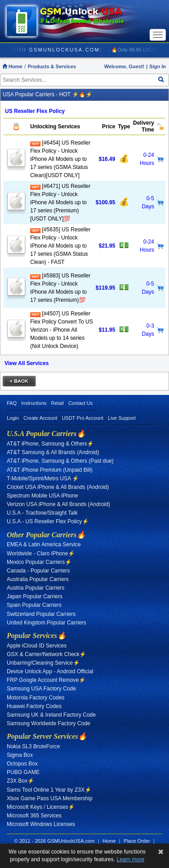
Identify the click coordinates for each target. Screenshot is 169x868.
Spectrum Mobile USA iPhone (42, 496)
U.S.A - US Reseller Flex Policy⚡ (48, 521)
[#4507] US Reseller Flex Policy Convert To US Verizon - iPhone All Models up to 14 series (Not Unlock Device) (62, 330)
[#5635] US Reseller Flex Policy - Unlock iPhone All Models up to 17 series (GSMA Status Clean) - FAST (60, 246)
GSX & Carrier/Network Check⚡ (46, 654)
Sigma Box (20, 755)
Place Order (137, 841)
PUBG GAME (23, 772)
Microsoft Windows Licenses (41, 824)
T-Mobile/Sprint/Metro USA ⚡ (43, 479)
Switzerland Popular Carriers (41, 614)
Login (13, 418)
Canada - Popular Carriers (38, 571)
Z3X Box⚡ (21, 781)
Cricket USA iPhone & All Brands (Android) (58, 487)
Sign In (158, 66)
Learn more (130, 859)
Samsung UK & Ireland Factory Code (51, 715)
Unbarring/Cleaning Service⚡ (43, 663)
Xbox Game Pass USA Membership (50, 798)
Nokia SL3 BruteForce (33, 746)
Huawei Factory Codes (34, 706)
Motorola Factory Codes (36, 698)
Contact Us (80, 403)
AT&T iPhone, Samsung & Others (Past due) (60, 461)
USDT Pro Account (82, 418)
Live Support (122, 418)
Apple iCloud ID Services (37, 646)
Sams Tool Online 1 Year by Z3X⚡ (49, 790)
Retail (57, 403)
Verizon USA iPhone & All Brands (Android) (58, 504)
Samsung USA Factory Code (41, 689)
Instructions (34, 403)
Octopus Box (22, 764)
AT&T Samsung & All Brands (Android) (53, 452)
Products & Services (52, 66)
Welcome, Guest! (124, 66)
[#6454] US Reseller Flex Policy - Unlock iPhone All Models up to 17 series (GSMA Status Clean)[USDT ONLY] (60, 159)
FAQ (12, 403)
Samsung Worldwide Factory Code (48, 723)
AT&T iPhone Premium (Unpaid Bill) (50, 470)
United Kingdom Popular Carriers (46, 623)
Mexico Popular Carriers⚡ (39, 562)
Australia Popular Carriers (38, 579)
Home (12, 66)
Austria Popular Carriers (36, 588)
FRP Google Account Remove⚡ (46, 680)
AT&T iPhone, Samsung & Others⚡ (50, 444)
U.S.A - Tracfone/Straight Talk (42, 513)
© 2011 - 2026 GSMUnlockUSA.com (55, 841)
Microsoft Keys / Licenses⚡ (41, 807)
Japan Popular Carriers (34, 596)
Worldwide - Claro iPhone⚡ (41, 554)
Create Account (40, 418)
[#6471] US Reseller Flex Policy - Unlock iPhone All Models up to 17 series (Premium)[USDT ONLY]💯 (60, 202)
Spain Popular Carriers (34, 605)
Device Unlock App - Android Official (50, 671)
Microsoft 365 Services (34, 816)
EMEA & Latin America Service (44, 544)
